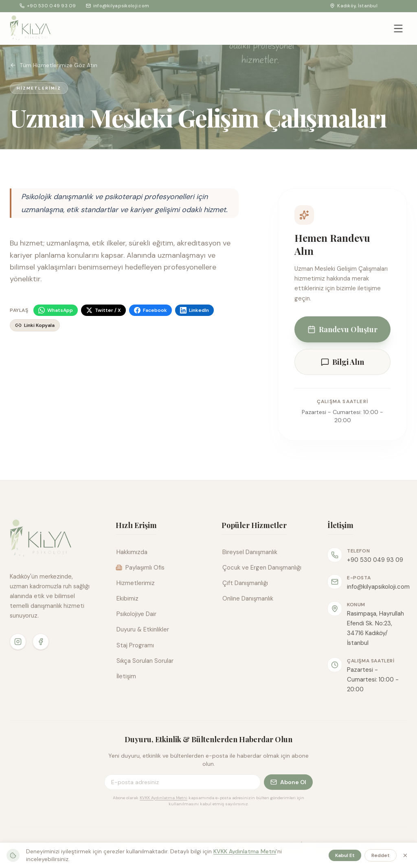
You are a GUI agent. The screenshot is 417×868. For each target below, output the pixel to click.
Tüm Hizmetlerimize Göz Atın (54, 65)
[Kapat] (405, 855)
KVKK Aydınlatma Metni (164, 798)
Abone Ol (288, 782)
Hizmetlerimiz (135, 583)
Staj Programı (135, 645)
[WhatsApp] (56, 310)
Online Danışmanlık (247, 598)
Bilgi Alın (342, 362)
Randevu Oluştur (342, 329)
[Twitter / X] (103, 310)
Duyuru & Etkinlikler (142, 629)
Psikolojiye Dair (136, 614)
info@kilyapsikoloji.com (117, 6)
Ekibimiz (127, 598)
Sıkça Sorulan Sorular (145, 661)
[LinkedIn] (194, 310)
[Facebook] (150, 310)
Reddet (381, 855)
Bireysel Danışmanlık (249, 552)
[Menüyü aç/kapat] (398, 28)
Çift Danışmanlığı (245, 583)
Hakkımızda (132, 552)
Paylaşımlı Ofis (140, 568)
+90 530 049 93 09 (48, 6)
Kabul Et (345, 855)
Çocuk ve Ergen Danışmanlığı (261, 568)
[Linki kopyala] (35, 325)
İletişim (126, 676)
